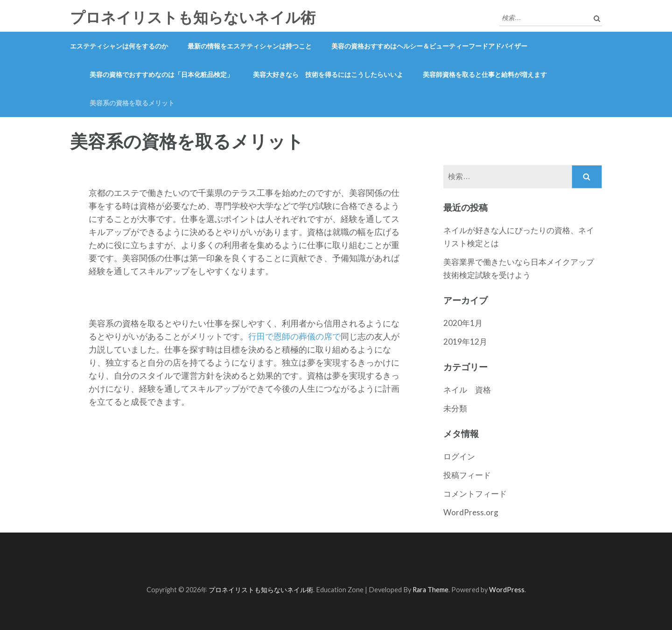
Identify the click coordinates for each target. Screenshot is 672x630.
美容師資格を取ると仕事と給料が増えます (485, 74)
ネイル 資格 (467, 390)
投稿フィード (467, 475)
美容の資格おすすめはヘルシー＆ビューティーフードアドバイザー (429, 46)
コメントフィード (475, 494)
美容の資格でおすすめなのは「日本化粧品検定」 (161, 74)
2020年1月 (463, 323)
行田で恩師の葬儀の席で (294, 336)
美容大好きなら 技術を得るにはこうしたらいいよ (328, 74)
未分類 (455, 408)
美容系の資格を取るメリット (132, 103)
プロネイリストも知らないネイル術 (193, 18)
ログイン (459, 456)
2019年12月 (465, 342)
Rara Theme (430, 590)
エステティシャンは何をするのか (119, 46)
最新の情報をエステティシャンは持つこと (250, 46)
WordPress (507, 590)
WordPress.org (471, 512)
